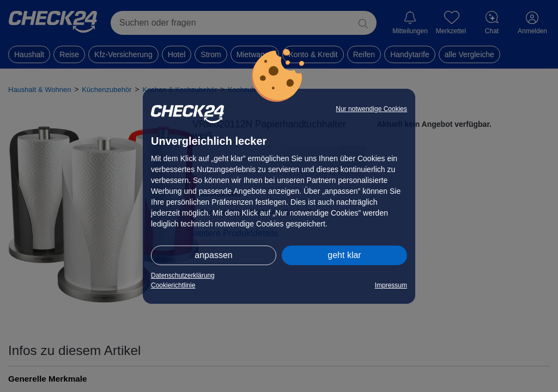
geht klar (344, 255)
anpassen (213, 255)
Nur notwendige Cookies (371, 109)
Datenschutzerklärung (183, 275)
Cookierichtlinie (173, 285)
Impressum (391, 285)
